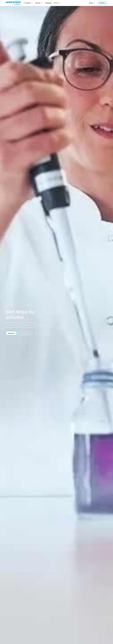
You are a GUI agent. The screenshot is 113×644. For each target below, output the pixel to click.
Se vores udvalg (25, 333)
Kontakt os (102, 3)
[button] (28, 3)
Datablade (48, 3)
